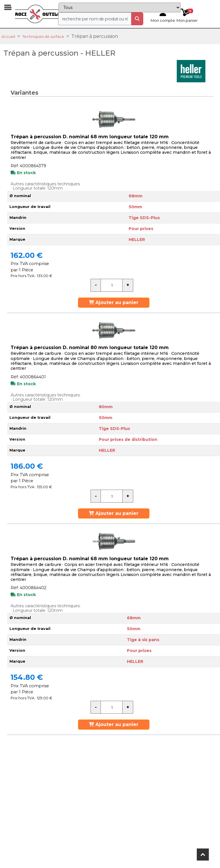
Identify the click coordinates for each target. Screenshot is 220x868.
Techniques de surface (43, 37)
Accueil (8, 37)
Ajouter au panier (114, 302)
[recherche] (95, 19)
